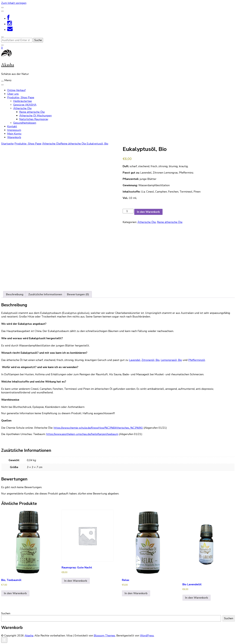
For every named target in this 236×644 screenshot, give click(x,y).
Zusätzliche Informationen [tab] (45, 294)
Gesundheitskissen (25, 123)
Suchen (6, 613)
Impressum (14, 130)
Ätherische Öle (22, 108)
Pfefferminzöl (197, 360)
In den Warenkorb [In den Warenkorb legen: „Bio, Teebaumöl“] (15, 593)
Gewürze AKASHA (25, 105)
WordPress (147, 636)
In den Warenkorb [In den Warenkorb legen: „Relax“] (136, 593)
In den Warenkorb (148, 212)
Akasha (8, 65)
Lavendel (135, 360)
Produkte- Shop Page (21, 97)
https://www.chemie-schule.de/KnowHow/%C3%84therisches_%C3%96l (98, 428)
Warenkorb (14, 137)
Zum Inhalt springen (14, 3)
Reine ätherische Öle (32, 112)
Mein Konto (14, 134)
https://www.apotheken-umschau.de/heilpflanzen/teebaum (82, 434)
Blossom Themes (104, 636)
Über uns (13, 94)
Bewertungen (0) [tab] (78, 294)
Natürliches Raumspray (34, 119)
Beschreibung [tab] (15, 294)
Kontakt (12, 126)
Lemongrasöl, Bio (171, 360)
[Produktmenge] (128, 211)
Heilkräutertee (23, 101)
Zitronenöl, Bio (151, 360)
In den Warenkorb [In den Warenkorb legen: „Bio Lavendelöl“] (197, 598)
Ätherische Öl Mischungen (35, 116)
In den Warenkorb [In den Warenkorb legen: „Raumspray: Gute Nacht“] (76, 581)
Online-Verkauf (16, 90)
